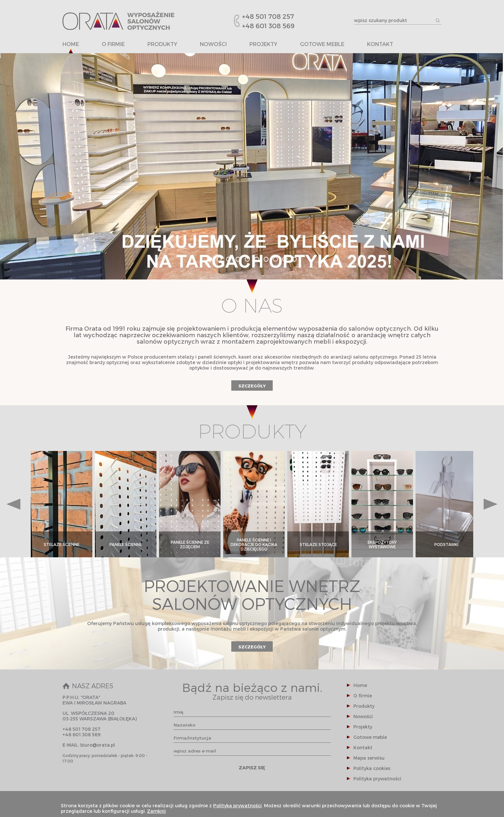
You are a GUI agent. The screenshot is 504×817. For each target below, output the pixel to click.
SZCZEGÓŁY (252, 386)
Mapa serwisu (369, 758)
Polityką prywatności (237, 805)
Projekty (263, 44)
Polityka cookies (372, 768)
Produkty (162, 44)
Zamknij (156, 811)
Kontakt (380, 44)
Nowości (213, 44)
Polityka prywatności (377, 779)
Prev (13, 504)
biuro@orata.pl (98, 745)
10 (294, 259)
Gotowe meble (322, 44)
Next (491, 504)
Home (71, 44)
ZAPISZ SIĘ (252, 768)
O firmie (113, 44)
